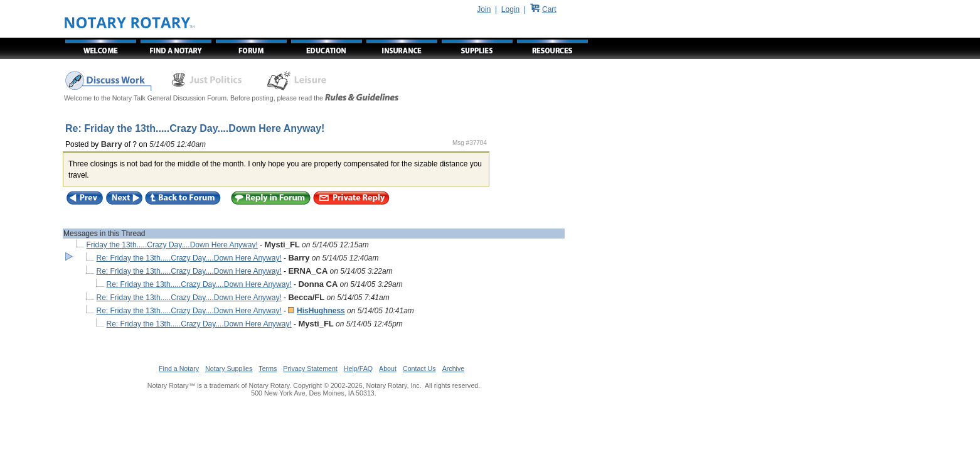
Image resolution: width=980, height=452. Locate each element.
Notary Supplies (229, 369)
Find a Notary (179, 369)
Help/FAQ (358, 369)
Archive (454, 369)
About (388, 369)
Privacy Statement (310, 369)
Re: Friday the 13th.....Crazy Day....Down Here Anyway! (189, 258)
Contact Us (419, 369)
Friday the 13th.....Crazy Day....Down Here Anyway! (172, 245)
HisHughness (321, 311)
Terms (268, 369)
